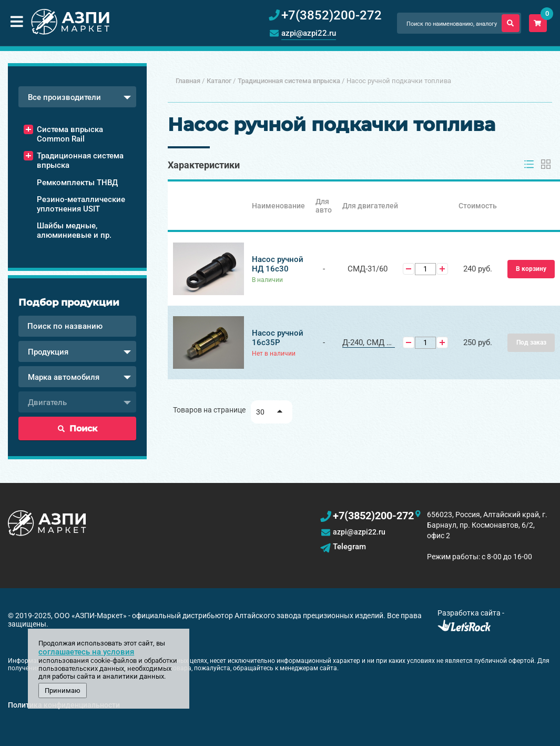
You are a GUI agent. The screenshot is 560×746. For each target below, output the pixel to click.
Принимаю (63, 690)
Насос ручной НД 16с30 (278, 264)
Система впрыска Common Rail (70, 134)
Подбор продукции (69, 303)
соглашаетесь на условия (86, 652)
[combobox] (77, 97)
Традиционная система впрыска (80, 160)
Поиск (78, 429)
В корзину (531, 269)
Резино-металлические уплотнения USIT (81, 204)
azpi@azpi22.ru (309, 33)
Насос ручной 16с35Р (278, 338)
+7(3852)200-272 (373, 516)
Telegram (349, 547)
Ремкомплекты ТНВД (77, 183)
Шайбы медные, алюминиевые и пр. (74, 230)
